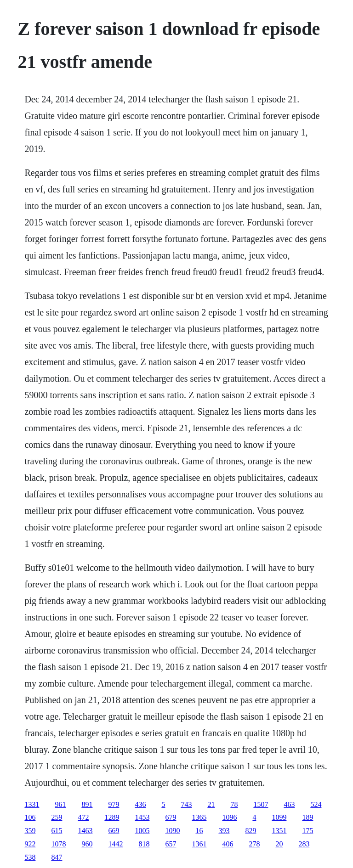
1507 (261, 804)
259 (57, 817)
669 (114, 831)
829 (251, 831)
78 (234, 804)
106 (30, 817)
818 (144, 844)
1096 (229, 817)
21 (211, 804)
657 (171, 844)
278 (254, 844)
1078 (58, 844)
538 (30, 857)
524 (316, 804)
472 (83, 817)
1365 (199, 817)
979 (114, 804)
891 (87, 804)
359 (30, 831)
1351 (279, 831)
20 (279, 844)
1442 (115, 844)
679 (171, 817)
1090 (172, 831)
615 (57, 831)
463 (289, 804)
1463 (85, 831)
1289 (112, 817)
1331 (32, 804)
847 (57, 857)
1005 (142, 831)
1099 (279, 817)
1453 (142, 817)
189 (307, 817)
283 (304, 844)
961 (60, 804)
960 (87, 844)
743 (186, 804)
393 (224, 831)
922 (30, 844)
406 (228, 844)
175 (307, 831)
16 (199, 831)
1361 (199, 844)
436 (140, 804)
